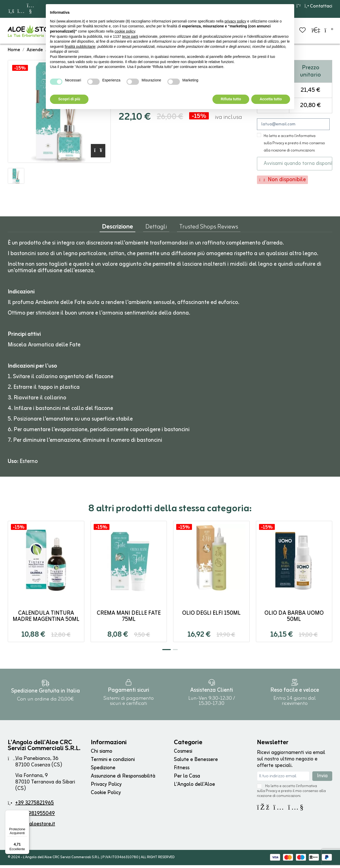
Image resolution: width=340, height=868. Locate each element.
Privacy (278, 146)
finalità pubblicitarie (80, 47)
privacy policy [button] (235, 21)
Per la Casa (187, 779)
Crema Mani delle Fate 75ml (129, 619)
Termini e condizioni (113, 762)
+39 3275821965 (35, 806)
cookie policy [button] (125, 31)
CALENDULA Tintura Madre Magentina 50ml (46, 619)
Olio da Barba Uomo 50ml (294, 619)
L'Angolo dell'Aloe (194, 787)
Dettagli (156, 231)
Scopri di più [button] (69, 99)
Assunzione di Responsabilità (123, 779)
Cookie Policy (106, 795)
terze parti (130, 36)
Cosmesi (183, 754)
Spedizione (103, 771)
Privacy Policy (106, 787)
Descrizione (117, 231)
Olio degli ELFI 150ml (211, 616)
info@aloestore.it (35, 827)
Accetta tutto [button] (271, 99)
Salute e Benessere (196, 762)
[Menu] (26, 813)
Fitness (182, 771)
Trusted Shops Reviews (209, 231)
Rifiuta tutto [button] (231, 99)
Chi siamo (102, 754)
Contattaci (318, 6)
